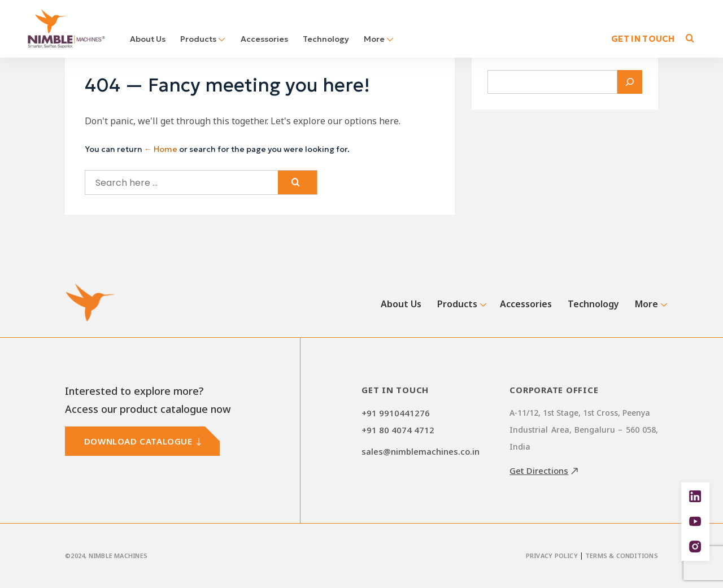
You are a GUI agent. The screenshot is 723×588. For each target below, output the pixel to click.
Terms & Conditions (622, 556)
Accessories (264, 39)
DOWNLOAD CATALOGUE (138, 441)
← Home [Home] (161, 149)
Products (203, 39)
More (379, 39)
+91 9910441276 (396, 413)
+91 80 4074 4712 (398, 430)
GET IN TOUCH (643, 39)
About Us (148, 39)
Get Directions (539, 471)
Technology (326, 39)
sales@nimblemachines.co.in (421, 451)
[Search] (630, 82)
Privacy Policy (552, 556)
